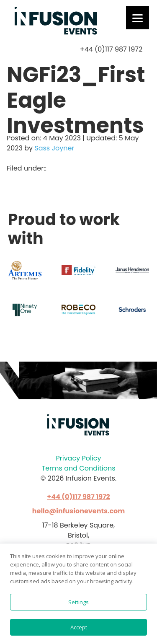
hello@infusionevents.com (79, 511)
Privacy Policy (78, 458)
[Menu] (138, 18)
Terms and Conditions (79, 468)
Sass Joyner (54, 148)
